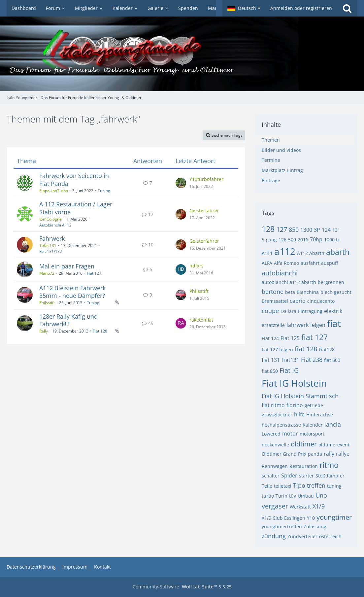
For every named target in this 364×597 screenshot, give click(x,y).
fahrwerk (298, 325)
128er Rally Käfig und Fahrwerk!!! (68, 320)
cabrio (298, 301)
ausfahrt (310, 263)
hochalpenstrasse (281, 425)
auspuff (330, 263)
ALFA (267, 263)
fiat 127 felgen (277, 350)
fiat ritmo (273, 405)
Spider (289, 475)
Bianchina (308, 292)
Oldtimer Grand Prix (284, 454)
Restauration (304, 466)
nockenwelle (275, 445)
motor (290, 434)
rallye (343, 454)
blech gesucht (336, 292)
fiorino (295, 405)
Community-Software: (182, 587)
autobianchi (280, 273)
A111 (267, 253)
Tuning (104, 191)
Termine (271, 160)
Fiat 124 (270, 338)
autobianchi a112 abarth (289, 282)
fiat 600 (332, 360)
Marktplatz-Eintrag (282, 170)
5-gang (269, 240)
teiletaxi (283, 486)
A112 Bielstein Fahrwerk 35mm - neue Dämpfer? (72, 292)
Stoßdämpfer (330, 476)
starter (306, 476)
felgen (318, 325)
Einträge (271, 180)
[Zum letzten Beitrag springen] (181, 183)
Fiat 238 (312, 360)
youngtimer (334, 517)
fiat (334, 323)
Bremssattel (275, 301)
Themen (271, 140)
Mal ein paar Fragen (67, 266)
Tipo (299, 485)
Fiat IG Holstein (294, 383)
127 (282, 229)
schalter (271, 476)
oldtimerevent (334, 445)
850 (294, 229)
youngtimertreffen (282, 527)
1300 (306, 230)
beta (290, 292)
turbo (268, 496)
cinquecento (321, 301)
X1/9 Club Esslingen (283, 518)
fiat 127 (314, 337)
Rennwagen (275, 466)
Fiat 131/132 (51, 251)
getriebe (314, 405)
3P (317, 230)
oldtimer (304, 444)
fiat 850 (270, 371)
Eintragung (310, 311)
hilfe (299, 414)
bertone (273, 292)
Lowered (271, 434)
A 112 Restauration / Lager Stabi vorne (76, 208)
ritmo (329, 465)
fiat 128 (306, 349)
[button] (244, 8)
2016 (303, 240)
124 (326, 230)
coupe (270, 311)
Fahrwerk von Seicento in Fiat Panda (74, 180)
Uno (321, 495)
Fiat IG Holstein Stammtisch (300, 396)
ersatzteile (273, 325)
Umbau (306, 496)
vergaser (275, 506)
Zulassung (315, 527)
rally (329, 454)
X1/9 (319, 506)
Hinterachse (320, 415)
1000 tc (332, 240)
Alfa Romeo (286, 263)
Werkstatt (300, 507)
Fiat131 (290, 360)
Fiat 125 (290, 338)
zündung (274, 536)
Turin (281, 496)
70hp (316, 239)
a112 (285, 251)
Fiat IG (289, 370)
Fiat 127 (94, 273)
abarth (338, 252)
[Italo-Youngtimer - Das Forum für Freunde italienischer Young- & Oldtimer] (182, 54)
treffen (316, 485)
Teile (267, 486)
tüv (293, 496)
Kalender (313, 425)
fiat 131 (271, 360)
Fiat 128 (100, 331)
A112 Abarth (311, 253)
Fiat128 (327, 350)
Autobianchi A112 (55, 225)
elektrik (333, 311)
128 (268, 229)
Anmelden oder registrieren (301, 8)
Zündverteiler (302, 536)
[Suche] (347, 8)
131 (336, 230)
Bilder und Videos (281, 150)
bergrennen (331, 282)
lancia (333, 424)
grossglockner (277, 415)
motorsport (312, 434)
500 (292, 240)
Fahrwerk (52, 238)
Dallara (288, 311)
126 (282, 240)
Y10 (311, 518)
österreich (330, 536)
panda (315, 454)
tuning (334, 486)
